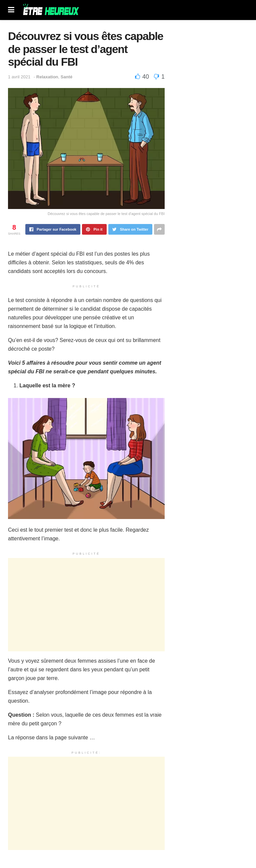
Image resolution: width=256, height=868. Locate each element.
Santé (66, 77)
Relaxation (47, 77)
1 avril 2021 (19, 77)
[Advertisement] (86, 605)
